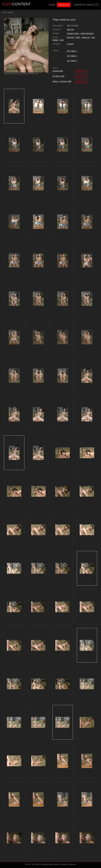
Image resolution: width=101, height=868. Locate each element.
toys (93, 37)
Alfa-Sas (70, 29)
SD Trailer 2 (72, 56)
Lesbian (70, 44)
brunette (71, 37)
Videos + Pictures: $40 (62, 81)
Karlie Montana (87, 33)
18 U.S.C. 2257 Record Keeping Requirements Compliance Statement (50, 864)
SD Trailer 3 (72, 61)
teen (62, 40)
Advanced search (84, 5)
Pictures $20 (58, 71)
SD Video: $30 (58, 76)
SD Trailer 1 (72, 51)
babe (78, 37)
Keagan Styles (73, 33)
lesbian (55, 40)
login (52, 5)
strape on (86, 37)
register (64, 5)
